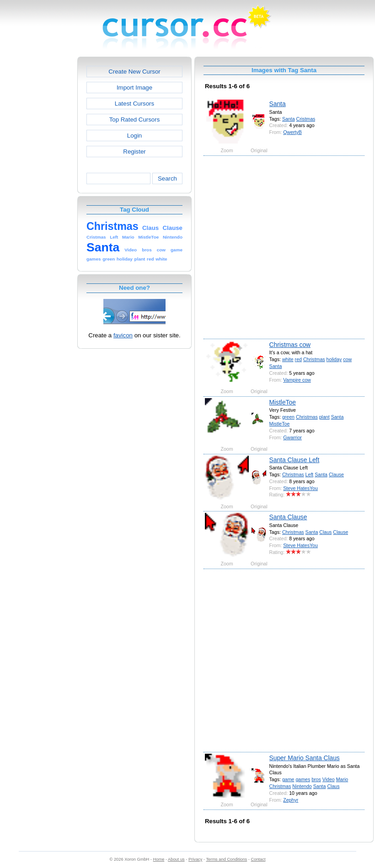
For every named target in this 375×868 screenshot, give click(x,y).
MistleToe (283, 402)
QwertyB (292, 132)
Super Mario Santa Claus (305, 758)
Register (134, 152)
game (288, 779)
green (288, 417)
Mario (342, 779)
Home (159, 859)
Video (329, 779)
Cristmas (306, 119)
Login (134, 136)
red (298, 359)
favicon (123, 335)
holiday (334, 359)
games (303, 779)
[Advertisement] (90, 247)
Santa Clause (288, 517)
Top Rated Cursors (135, 120)
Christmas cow (290, 345)
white (288, 359)
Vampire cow (297, 380)
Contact (258, 859)
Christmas (314, 359)
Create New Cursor (134, 72)
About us (176, 859)
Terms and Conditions (226, 859)
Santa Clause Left (295, 460)
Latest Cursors (134, 104)
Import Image (134, 88)
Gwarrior (292, 437)
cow (347, 359)
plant (324, 417)
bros (316, 779)
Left (310, 474)
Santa (278, 104)
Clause (336, 474)
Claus (325, 532)
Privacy (195, 859)
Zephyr (291, 800)
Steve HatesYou (300, 488)
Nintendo (302, 786)
